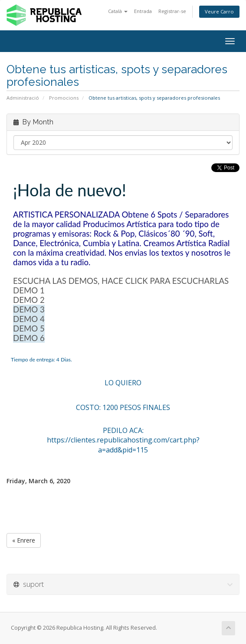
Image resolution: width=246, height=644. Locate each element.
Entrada (143, 11)
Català (118, 11)
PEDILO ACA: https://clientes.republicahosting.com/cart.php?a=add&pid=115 (123, 440)
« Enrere (24, 540)
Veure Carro (219, 11)
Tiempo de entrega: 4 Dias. (41, 359)
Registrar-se (172, 11)
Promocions (64, 98)
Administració (23, 98)
